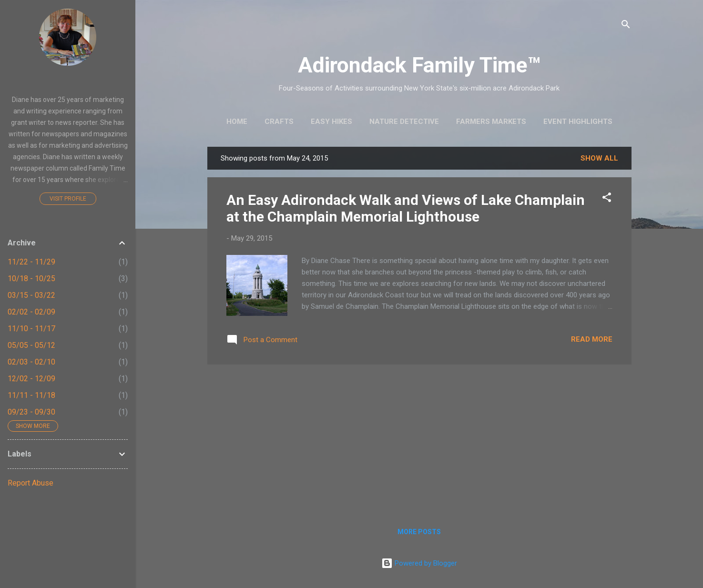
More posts (419, 532)
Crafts (279, 122)
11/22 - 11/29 (31, 262)
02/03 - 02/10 (31, 362)
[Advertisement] (419, 439)
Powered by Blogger (419, 563)
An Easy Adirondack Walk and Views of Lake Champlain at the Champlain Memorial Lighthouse (406, 208)
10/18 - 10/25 (31, 279)
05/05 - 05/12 (31, 345)
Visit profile (68, 199)
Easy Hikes (331, 122)
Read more (592, 339)
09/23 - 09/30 (31, 412)
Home (237, 122)
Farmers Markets (491, 122)
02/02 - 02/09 (31, 312)
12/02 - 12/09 (31, 379)
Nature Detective (404, 122)
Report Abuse (31, 483)
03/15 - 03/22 (31, 295)
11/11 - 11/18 (31, 395)
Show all (599, 158)
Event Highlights (578, 122)
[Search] (626, 26)
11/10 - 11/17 (31, 329)
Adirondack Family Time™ (419, 65)
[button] (607, 199)
